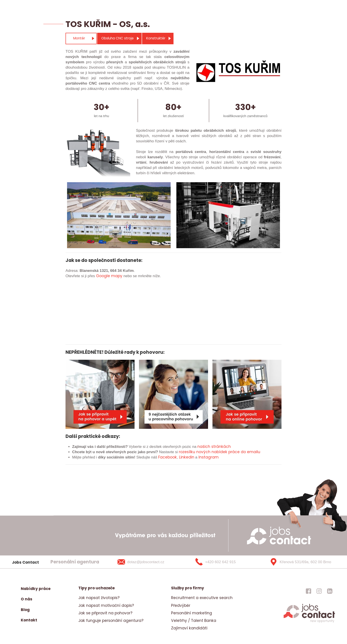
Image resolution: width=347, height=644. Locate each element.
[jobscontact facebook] (308, 591)
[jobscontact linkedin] (330, 591)
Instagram (209, 457)
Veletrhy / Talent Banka (194, 621)
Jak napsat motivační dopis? (106, 605)
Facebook (168, 457)
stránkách (221, 447)
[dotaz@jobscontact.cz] (147, 562)
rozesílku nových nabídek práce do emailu (220, 452)
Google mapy (109, 276)
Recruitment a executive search (202, 598)
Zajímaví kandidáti (189, 628)
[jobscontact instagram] (319, 591)
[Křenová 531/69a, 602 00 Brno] (299, 562)
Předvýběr (181, 605)
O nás (27, 599)
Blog (25, 610)
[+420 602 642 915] (223, 562)
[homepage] (309, 622)
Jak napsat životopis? (99, 598)
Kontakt (29, 620)
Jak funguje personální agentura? (111, 621)
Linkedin (187, 457)
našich (204, 447)
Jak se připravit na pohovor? (105, 613)
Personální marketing (192, 613)
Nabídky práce (36, 589)
